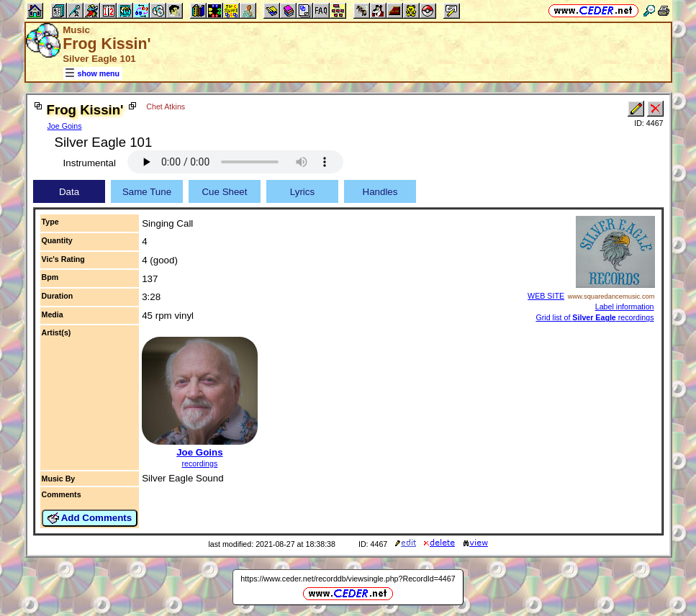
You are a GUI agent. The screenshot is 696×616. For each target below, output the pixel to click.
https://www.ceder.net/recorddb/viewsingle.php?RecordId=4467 (348, 579)
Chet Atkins (166, 107)
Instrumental (90, 163)
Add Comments (90, 518)
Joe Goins (65, 126)
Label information (625, 307)
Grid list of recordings (595, 317)
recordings (200, 463)
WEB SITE (546, 296)
